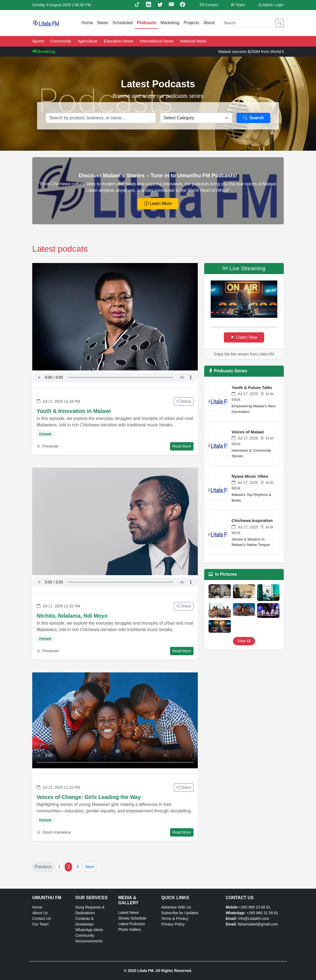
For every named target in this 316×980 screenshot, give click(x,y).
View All (244, 641)
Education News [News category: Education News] (119, 41)
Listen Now (244, 337)
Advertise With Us (176, 907)
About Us (40, 913)
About (209, 23)
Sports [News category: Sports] (39, 41)
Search (253, 118)
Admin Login (271, 5)
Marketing (170, 23)
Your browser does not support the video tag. (115, 720)
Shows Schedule (132, 918)
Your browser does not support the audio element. (115, 377)
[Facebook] (183, 5)
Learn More (158, 203)
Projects (191, 23)
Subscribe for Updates (180, 913)
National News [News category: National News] (193, 41)
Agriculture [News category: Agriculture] (88, 41)
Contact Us (42, 918)
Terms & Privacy (175, 918)
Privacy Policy (173, 924)
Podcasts (147, 23)
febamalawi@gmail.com (258, 924)
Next (90, 867)
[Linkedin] (149, 5)
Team (238, 5)
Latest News (129, 913)
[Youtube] (172, 5)
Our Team (40, 924)
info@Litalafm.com (254, 918)
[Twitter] (161, 5)
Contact (209, 5)
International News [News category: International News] (157, 41)
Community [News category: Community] (61, 41)
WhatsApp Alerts (89, 930)
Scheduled (123, 23)
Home (87, 23)
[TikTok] (138, 5)
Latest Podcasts (132, 924)
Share (184, 401)
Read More (182, 446)
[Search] (247, 23)
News (103, 23)
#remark (45, 434)
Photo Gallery (130, 929)
